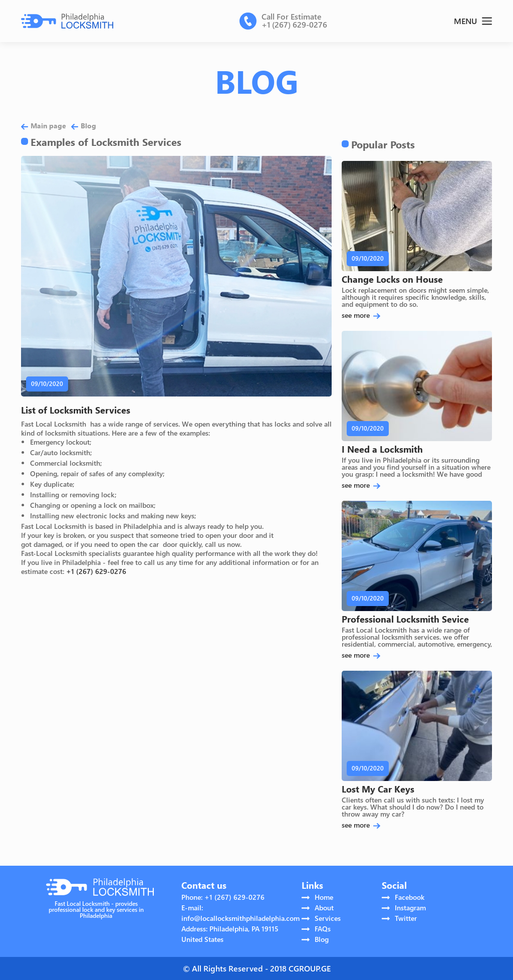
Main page (44, 126)
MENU (473, 21)
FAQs (316, 929)
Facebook (403, 897)
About (318, 908)
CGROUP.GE (310, 968)
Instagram (404, 908)
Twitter (399, 918)
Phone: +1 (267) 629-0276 (223, 897)
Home (317, 897)
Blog (84, 126)
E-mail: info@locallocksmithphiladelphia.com (240, 913)
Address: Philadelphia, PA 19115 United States (230, 934)
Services (321, 918)
